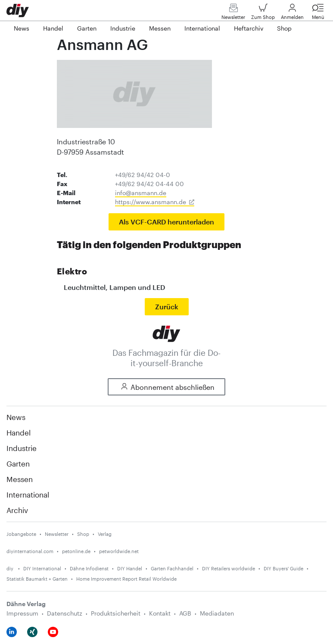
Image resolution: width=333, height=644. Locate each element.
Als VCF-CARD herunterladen (166, 222)
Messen (20, 479)
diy (11, 568)
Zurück (167, 306)
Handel (19, 432)
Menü (318, 14)
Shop (83, 534)
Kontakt (160, 613)
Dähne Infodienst (89, 568)
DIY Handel (130, 568)
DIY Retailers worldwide (229, 568)
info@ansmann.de (141, 193)
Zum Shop (263, 14)
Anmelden (292, 14)
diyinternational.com (30, 551)
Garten (18, 464)
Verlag (105, 534)
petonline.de (76, 551)
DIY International (42, 568)
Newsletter (233, 14)
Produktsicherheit (116, 613)
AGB (185, 613)
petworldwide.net (119, 551)
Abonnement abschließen (166, 387)
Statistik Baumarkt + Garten (37, 579)
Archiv (17, 510)
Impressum (22, 613)
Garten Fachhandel (172, 568)
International (28, 495)
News (16, 417)
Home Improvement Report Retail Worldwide (126, 579)
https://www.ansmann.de (151, 202)
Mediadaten (217, 613)
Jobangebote (21, 534)
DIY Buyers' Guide (283, 568)
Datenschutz (65, 613)
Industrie (22, 448)
